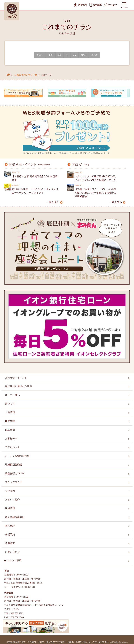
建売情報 (10, 421)
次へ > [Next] (94, 55)
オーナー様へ (12, 395)
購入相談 (10, 526)
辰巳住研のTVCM (15, 474)
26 (75, 55)
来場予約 (80, 5)
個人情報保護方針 (15, 517)
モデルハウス (12, 447)
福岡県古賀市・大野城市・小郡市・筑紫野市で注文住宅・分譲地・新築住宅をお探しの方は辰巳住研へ (61, 642)
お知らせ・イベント (16, 378)
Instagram (111, 5)
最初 (51, 55)
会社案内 (10, 491)
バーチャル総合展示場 (17, 456)
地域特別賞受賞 (14, 465)
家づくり (10, 404)
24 (59, 55)
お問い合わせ (12, 552)
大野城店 (9, 593)
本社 (6, 571)
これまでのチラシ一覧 (26, 75)
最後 (83, 55)
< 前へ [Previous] (40, 55)
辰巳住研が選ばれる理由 (18, 386)
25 (67, 55)
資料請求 (96, 5)
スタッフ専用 (14, 561)
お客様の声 (11, 439)
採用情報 (10, 508)
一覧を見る (55, 202)
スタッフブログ (14, 482)
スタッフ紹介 (12, 500)
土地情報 (10, 412)
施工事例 (10, 430)
